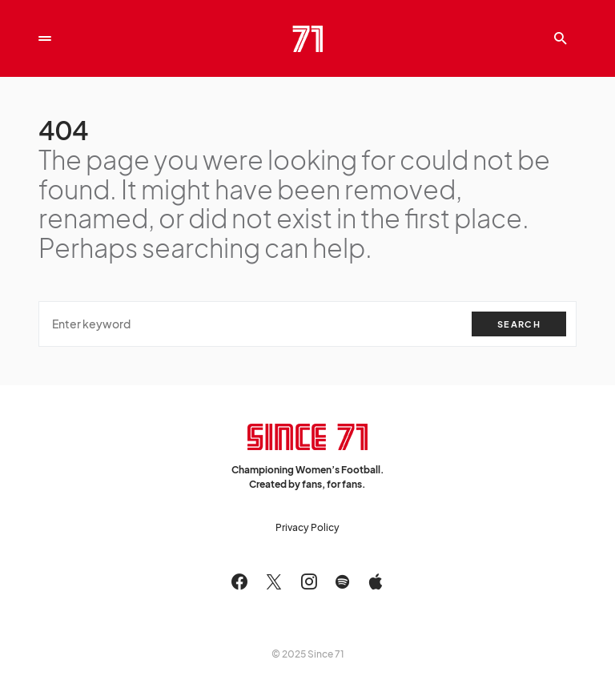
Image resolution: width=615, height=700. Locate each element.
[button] (45, 38)
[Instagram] (309, 581)
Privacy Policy (307, 527)
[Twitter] (274, 581)
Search (519, 324)
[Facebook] (239, 581)
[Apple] (376, 581)
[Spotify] (342, 581)
